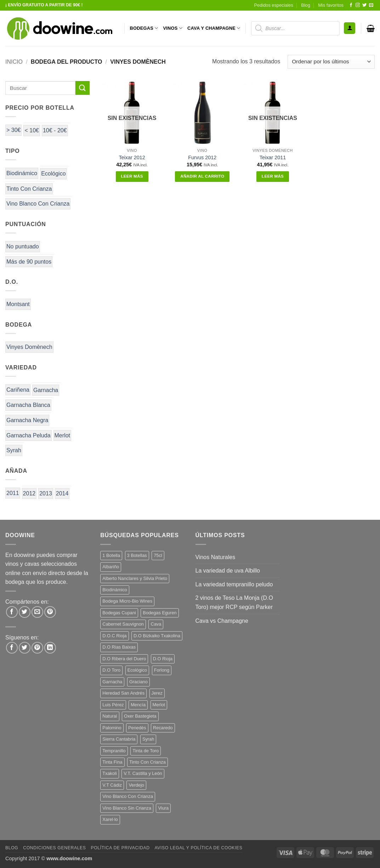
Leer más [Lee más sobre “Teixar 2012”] (132, 176)
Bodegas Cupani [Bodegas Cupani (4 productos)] (119, 613)
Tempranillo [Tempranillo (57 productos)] (114, 751)
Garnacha (46, 390)
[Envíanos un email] (371, 5)
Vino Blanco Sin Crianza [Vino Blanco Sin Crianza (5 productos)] (127, 808)
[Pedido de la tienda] (331, 62)
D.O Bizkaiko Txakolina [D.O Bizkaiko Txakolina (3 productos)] (157, 636)
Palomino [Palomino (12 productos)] (112, 728)
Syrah (14, 450)
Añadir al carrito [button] (202, 176)
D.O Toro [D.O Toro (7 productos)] (111, 670)
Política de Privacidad (120, 848)
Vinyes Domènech (29, 347)
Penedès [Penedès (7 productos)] (137, 728)
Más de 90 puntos (29, 262)
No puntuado (23, 246)
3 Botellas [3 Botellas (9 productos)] (137, 555)
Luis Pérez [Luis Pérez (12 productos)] (113, 705)
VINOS (173, 28)
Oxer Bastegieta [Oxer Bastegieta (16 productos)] (140, 716)
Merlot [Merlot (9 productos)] (159, 705)
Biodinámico (22, 173)
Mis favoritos (331, 5)
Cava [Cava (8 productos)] (156, 624)
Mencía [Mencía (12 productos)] (138, 705)
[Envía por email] (37, 612)
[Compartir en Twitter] (25, 612)
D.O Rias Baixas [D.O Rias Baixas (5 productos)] (119, 647)
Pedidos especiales (274, 5)
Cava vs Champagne (222, 621)
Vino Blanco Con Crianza (38, 204)
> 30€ (13, 130)
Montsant (18, 304)
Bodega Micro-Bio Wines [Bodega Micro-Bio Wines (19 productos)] (127, 601)
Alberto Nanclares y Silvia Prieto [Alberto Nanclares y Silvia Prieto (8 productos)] (135, 578)
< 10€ (32, 130)
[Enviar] (83, 88)
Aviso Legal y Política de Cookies (198, 848)
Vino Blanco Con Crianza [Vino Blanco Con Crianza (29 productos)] (128, 796)
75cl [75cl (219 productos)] (158, 555)
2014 (62, 493)
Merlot (62, 435)
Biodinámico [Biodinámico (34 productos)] (115, 590)
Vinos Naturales (215, 557)
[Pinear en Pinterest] (50, 612)
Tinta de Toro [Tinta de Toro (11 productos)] (146, 751)
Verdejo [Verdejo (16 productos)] (136, 785)
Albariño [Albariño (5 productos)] (111, 567)
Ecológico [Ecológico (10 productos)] (137, 670)
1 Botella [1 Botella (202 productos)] (111, 555)
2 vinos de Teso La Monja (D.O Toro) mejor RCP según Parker (234, 602)
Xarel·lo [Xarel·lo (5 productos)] (110, 819)
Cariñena (18, 390)
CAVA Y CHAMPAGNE (214, 28)
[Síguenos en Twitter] (364, 5)
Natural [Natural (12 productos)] (110, 716)
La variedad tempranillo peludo (234, 584)
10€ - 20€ (55, 130)
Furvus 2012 (202, 157)
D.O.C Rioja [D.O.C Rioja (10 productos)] (114, 636)
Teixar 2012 (132, 157)
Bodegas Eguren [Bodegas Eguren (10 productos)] (160, 613)
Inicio (14, 62)
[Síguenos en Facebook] (351, 5)
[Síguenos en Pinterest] (37, 648)
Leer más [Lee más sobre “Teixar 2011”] (273, 176)
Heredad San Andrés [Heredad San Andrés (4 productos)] (123, 693)
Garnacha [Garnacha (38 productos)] (112, 682)
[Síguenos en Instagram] (358, 5)
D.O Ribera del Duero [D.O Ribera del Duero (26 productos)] (124, 659)
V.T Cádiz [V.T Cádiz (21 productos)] (112, 785)
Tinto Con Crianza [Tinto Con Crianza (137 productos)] (148, 762)
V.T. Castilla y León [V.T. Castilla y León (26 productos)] (143, 773)
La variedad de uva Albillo (228, 571)
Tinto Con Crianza (29, 189)
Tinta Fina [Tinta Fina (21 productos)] (112, 762)
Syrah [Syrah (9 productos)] (148, 739)
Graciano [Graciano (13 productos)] (138, 682)
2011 (13, 493)
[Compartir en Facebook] (12, 612)
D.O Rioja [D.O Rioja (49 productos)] (163, 659)
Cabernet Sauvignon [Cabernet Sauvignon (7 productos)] (123, 624)
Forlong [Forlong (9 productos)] (162, 670)
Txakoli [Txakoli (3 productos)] (110, 773)
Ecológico (53, 174)
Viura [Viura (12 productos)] (163, 808)
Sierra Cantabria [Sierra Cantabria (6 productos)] (119, 739)
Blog (306, 5)
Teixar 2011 (273, 157)
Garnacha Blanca (28, 405)
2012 (29, 493)
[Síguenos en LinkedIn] (50, 648)
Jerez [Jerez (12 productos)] (157, 693)
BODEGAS (144, 28)
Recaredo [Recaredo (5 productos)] (163, 728)
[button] (350, 28)
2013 (46, 493)
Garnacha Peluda (29, 435)
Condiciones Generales (54, 848)
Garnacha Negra (27, 420)
